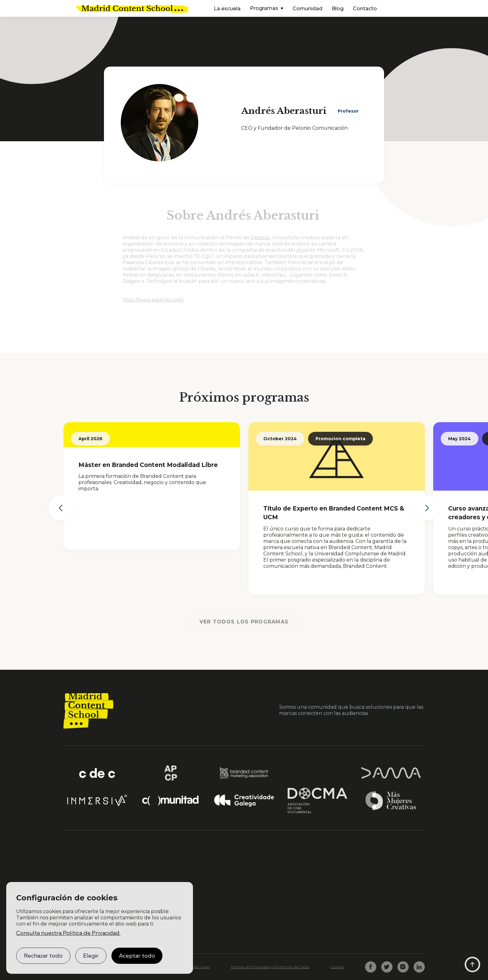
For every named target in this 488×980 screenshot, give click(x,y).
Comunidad (307, 9)
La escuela (227, 9)
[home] (132, 8)
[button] (267, 9)
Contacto (365, 9)
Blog (338, 9)
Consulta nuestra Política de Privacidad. (68, 933)
